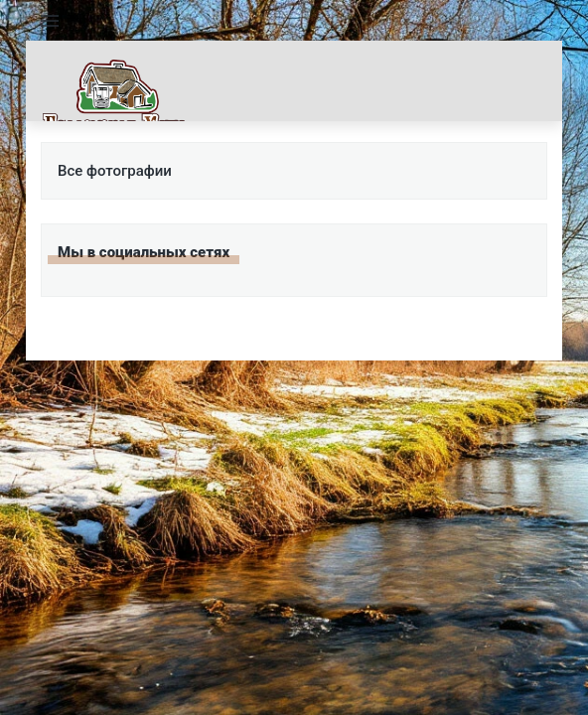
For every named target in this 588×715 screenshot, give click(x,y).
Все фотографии (115, 171)
